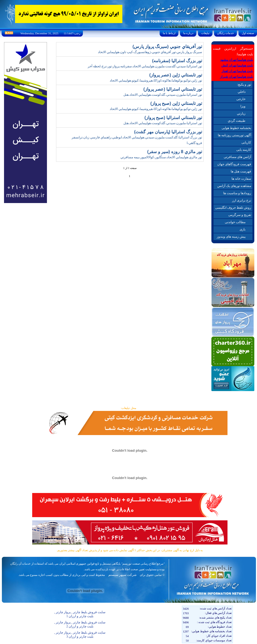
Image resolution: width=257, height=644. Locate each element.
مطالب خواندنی (235, 222)
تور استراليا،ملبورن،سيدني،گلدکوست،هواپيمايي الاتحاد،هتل (163, 95)
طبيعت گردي (237, 121)
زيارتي (241, 113)
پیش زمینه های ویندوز (231, 237)
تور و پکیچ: (244, 84)
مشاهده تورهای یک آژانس (234, 186)
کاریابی (246, 142)
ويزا (243, 106)
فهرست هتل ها (241, 171)
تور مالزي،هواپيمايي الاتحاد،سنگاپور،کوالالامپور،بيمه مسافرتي (161, 157)
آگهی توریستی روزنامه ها (234, 135)
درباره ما (188, 33)
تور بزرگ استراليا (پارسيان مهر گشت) (168, 132)
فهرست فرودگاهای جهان (234, 164)
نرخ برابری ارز (242, 200)
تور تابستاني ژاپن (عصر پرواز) (176, 75)
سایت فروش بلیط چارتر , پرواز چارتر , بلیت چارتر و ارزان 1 (80, 614)
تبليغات (205, 33)
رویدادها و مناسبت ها (237, 193)
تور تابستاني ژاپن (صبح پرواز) (176, 103)
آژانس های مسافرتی (237, 157)
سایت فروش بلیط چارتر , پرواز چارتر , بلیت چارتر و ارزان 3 (80, 634)
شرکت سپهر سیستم (122, 575)
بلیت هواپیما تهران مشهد (237, 60)
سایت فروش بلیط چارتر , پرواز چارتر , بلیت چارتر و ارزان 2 (80, 624)
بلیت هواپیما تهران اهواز (237, 71)
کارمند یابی (244, 150)
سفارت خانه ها (241, 179)
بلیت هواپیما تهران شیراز (236, 77)
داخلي (242, 92)
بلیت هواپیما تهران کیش (237, 65)
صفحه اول (248, 33)
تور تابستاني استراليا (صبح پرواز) (173, 118)
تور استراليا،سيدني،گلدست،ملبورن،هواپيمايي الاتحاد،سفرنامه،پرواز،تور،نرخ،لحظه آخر (145, 66)
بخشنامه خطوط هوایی (236, 128)
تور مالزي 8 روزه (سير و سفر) (175, 152)
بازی (243, 229)
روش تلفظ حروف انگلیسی (233, 208)
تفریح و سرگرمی (240, 215)
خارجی (241, 99)
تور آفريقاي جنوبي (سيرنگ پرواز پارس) (167, 47)
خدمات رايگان (226, 33)
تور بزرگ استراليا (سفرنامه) (177, 61)
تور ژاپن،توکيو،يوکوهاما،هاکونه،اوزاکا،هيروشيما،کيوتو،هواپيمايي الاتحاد (156, 80)
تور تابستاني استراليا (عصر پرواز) (173, 89)
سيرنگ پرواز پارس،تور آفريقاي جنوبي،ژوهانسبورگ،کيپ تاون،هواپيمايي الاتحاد (150, 52)
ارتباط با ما (169, 33)
